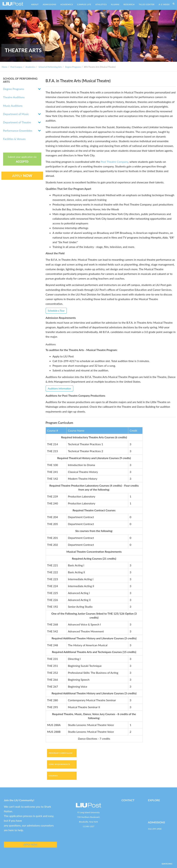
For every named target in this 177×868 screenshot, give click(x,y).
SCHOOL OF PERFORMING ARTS (20, 80)
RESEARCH (129, 4)
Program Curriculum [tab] (61, 753)
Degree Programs (73, 67)
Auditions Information (59, 388)
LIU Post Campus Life (158, 807)
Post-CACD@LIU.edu (131, 807)
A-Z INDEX (164, 4)
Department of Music (16, 114)
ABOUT (35, 4)
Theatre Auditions (14, 97)
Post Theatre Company (115, 162)
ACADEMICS (67, 4)
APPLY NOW (30, 845)
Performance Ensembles (18, 131)
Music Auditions (13, 106)
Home (4, 67)
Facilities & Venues (14, 139)
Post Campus (17, 67)
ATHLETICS (101, 4)
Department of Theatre (17, 122)
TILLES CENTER (147, 4)
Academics (30, 67)
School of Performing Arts (50, 67)
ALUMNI (115, 4)
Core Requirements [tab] (59, 764)
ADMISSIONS (50, 4)
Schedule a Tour (56, 311)
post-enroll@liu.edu (157, 833)
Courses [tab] (53, 776)
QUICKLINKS (167, 864)
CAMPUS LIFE (84, 4)
